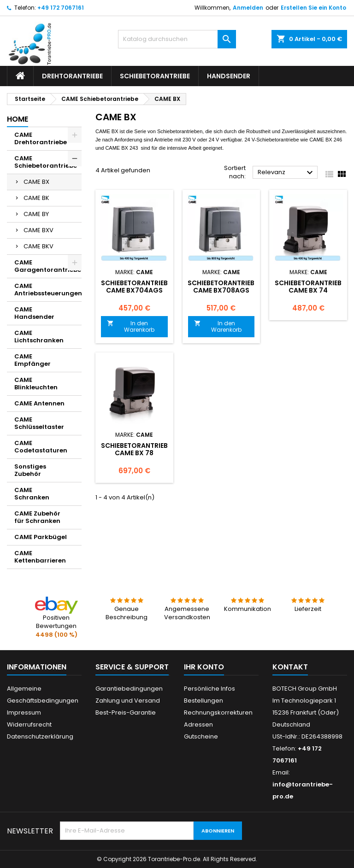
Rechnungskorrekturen (218, 713)
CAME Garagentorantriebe (48, 266)
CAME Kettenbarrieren (40, 557)
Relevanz (286, 173)
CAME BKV (38, 246)
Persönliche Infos (209, 689)
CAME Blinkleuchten (36, 384)
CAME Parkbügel (41, 537)
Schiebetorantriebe (155, 76)
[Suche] (177, 39)
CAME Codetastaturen (41, 447)
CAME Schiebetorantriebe (46, 162)
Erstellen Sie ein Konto (313, 8)
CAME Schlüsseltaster (39, 423)
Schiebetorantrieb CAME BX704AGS (134, 287)
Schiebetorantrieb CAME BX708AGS (221, 287)
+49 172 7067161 (61, 8)
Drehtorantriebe (72, 76)
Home (18, 119)
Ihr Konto (204, 667)
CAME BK (36, 198)
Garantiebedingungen (129, 689)
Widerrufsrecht (29, 724)
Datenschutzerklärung (40, 736)
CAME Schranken (32, 494)
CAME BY (36, 214)
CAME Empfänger (32, 360)
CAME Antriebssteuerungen (48, 290)
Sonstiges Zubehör (30, 470)
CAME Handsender (34, 313)
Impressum (24, 713)
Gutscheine (201, 736)
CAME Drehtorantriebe (41, 138)
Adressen (198, 724)
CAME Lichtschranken (39, 337)
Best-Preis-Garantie (126, 713)
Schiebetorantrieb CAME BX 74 (308, 287)
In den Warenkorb (131, 326)
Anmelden (248, 8)
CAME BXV (38, 230)
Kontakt (290, 667)
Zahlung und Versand (128, 701)
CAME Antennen (39, 403)
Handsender (229, 76)
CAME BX (36, 182)
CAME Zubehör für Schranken (37, 517)
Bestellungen (204, 701)
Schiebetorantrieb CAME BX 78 (134, 449)
